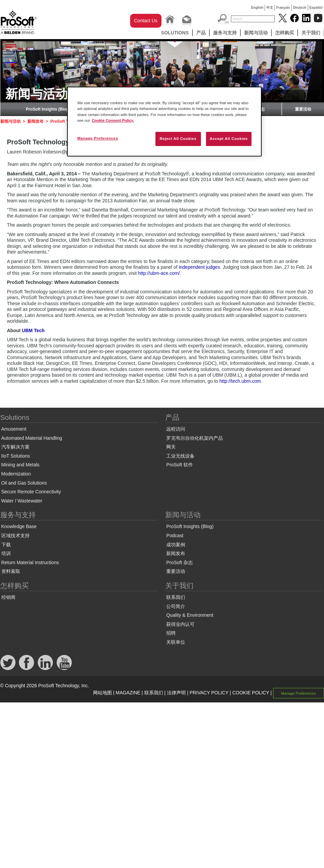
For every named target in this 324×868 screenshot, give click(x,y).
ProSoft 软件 (180, 465)
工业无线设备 (180, 456)
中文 (270, 8)
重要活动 (303, 109)
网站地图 (102, 693)
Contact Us (146, 21)
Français (283, 8)
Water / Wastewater (22, 501)
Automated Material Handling (32, 438)
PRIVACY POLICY (209, 693)
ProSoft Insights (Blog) (48, 109)
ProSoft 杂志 (180, 562)
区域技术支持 (16, 536)
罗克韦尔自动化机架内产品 (195, 438)
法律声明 (176, 693)
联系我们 (176, 597)
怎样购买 (285, 33)
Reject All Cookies (178, 139)
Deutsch (300, 8)
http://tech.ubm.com (240, 381)
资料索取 (11, 571)
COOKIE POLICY (251, 693)
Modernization (16, 474)
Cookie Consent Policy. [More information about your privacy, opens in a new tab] (113, 120)
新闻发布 (35, 121)
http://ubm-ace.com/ (159, 273)
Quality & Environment (190, 615)
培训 (6, 553)
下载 (6, 545)
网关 (171, 447)
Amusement (14, 429)
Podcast (175, 536)
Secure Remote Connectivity (31, 492)
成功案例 (176, 545)
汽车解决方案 (16, 447)
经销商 (8, 597)
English (257, 8)
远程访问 (176, 429)
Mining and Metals (21, 465)
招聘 (171, 633)
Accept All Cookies (229, 139)
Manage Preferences (298, 693)
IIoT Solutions (16, 456)
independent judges (199, 267)
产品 (201, 33)
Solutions (175, 33)
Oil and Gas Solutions (24, 483)
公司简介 (176, 606)
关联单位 (176, 642)
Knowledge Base (19, 526)
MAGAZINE (128, 693)
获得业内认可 (180, 624)
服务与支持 (225, 33)
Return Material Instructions (30, 562)
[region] (164, 121)
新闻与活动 (256, 33)
